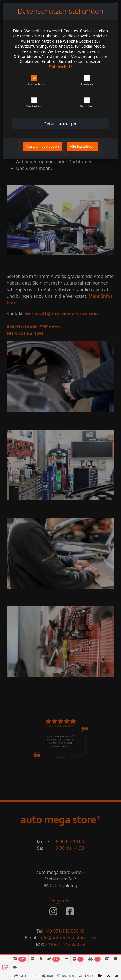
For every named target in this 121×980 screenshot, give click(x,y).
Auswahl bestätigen (43, 146)
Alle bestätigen (82, 146)
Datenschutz (61, 67)
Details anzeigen (61, 124)
